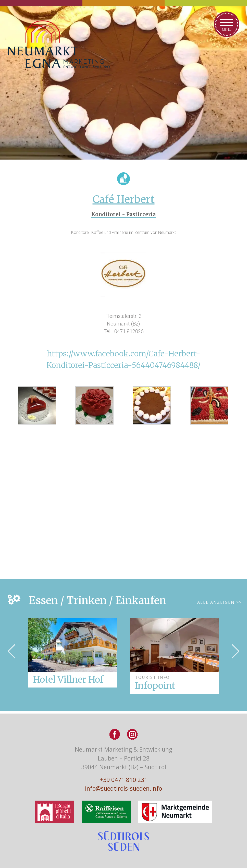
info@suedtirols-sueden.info (123, 788)
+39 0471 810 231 (124, 780)
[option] (174, 656)
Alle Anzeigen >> (220, 602)
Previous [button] (11, 651)
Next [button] (236, 651)
